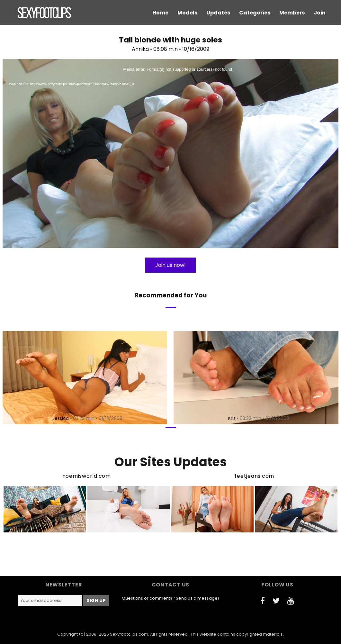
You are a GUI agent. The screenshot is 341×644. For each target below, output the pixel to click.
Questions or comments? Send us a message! (170, 598)
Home (160, 13)
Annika (140, 49)
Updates (218, 13)
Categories (255, 13)
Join (320, 13)
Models (187, 13)
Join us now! (170, 265)
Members (292, 13)
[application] (170, 153)
